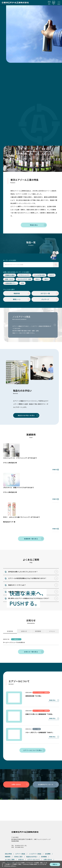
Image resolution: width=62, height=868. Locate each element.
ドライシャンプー (25, 276)
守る (23, 284)
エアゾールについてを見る (33, 751)
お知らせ (21, 840)
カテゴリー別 (45, 295)
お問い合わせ (16, 786)
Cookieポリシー (28, 856)
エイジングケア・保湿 (25, 280)
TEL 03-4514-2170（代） (19, 826)
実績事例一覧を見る (31, 540)
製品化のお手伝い (32, 837)
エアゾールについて (34, 840)
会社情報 (48, 834)
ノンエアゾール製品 (35, 834)
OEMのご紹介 (18, 837)
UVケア (52, 276)
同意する (55, 864)
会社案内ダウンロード (46, 786)
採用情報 (44, 837)
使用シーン (17, 300)
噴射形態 (17, 295)
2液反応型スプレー (11, 284)
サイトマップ (37, 856)
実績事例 (8, 837)
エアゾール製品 (20, 834)
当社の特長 (8, 834)
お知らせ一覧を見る (31, 653)
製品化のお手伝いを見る (26, 417)
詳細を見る (56, 471)
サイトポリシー (19, 856)
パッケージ (45, 300)
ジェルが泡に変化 (40, 276)
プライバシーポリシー (8, 856)
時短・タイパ (9, 280)
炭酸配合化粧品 (10, 276)
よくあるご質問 (10, 840)
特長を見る (34, 226)
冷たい (38, 280)
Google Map (15, 821)
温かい (47, 280)
